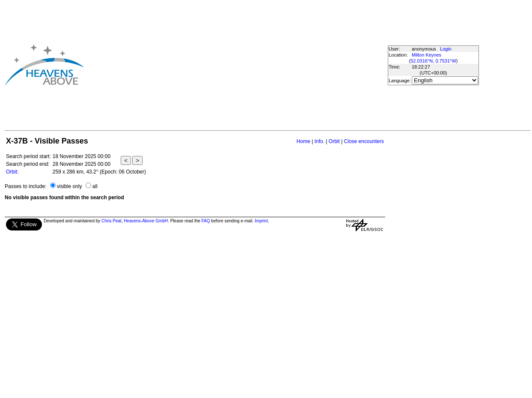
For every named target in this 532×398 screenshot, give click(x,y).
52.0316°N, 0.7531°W (433, 61)
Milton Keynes (426, 55)
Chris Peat (111, 221)
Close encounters (364, 141)
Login (446, 49)
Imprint (261, 221)
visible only (70, 186)
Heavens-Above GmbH (146, 221)
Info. (319, 141)
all (95, 186)
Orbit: (12, 172)
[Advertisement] (234, 65)
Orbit (334, 141)
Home (303, 141)
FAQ (206, 221)
